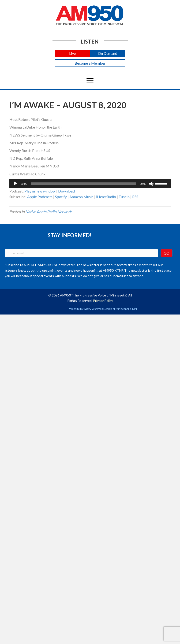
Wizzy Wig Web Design (98, 309)
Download (66, 191)
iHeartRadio (106, 197)
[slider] (84, 184)
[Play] (15, 184)
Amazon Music (81, 197)
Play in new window (40, 191)
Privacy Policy (103, 301)
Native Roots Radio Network (48, 212)
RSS (135, 197)
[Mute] (151, 184)
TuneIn (124, 197)
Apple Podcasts (40, 197)
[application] (90, 184)
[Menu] (90, 80)
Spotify (61, 197)
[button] (72, 54)
